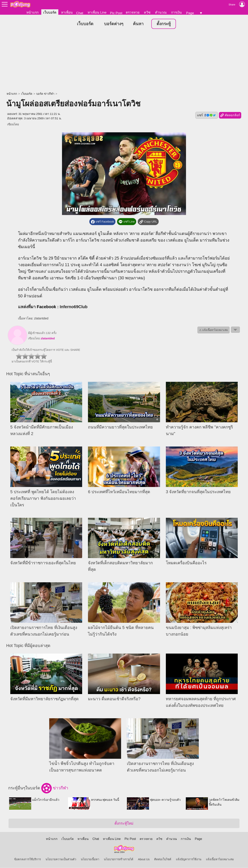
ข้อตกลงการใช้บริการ (28, 859)
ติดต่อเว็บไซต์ (163, 859)
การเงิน (176, 12)
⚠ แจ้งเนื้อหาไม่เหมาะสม (214, 330)
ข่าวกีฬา (55, 788)
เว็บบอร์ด (50, 12)
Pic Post (116, 13)
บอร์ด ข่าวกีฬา (45, 94)
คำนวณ (161, 12)
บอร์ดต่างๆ (114, 24)
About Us (144, 859)
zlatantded (48, 339)
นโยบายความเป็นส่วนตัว (61, 859)
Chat (80, 13)
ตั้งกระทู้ (164, 24)
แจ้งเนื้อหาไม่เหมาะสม (220, 859)
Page (190, 13)
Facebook (46, 307)
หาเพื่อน (67, 12)
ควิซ (147, 12)
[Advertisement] (124, 61)
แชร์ (207, 115)
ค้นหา (138, 24)
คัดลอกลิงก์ (230, 116)
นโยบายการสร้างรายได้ (119, 859)
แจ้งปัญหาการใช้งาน (189, 859)
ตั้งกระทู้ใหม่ (124, 824)
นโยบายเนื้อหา (90, 859)
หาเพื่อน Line (97, 12)
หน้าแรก (32, 12)
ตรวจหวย (133, 12)
